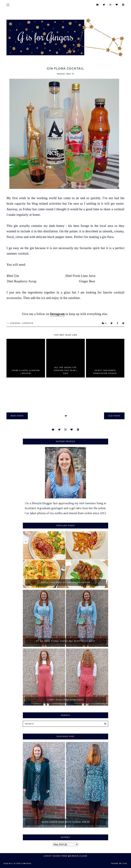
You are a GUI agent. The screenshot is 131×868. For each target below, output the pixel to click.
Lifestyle (28, 323)
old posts (114, 416)
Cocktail (15, 323)
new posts (17, 416)
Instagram (57, 314)
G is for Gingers (21, 863)
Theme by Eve (119, 863)
